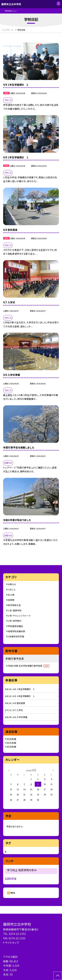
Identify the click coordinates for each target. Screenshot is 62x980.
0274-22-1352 (17, 934)
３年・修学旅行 (15, 621)
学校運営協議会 (15, 626)
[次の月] (53, 770)
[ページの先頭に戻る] (58, 976)
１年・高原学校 (15, 610)
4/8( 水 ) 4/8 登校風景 (15, 703)
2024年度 (11, 747)
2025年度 (11, 743)
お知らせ (12, 584)
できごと (12, 590)
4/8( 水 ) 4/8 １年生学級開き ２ (20, 689)
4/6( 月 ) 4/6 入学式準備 (16, 717)
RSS (13, 893)
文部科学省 (11, 878)
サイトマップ (12, 942)
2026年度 (11, 739)
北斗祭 (11, 595)
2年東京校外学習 (16, 636)
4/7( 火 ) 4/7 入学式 (14, 710)
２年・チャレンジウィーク (19, 616)
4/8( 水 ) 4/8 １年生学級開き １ (20, 696)
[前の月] (9, 770)
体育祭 (11, 600)
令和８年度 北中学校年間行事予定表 (29, 666)
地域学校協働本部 (17, 631)
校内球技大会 (14, 605)
